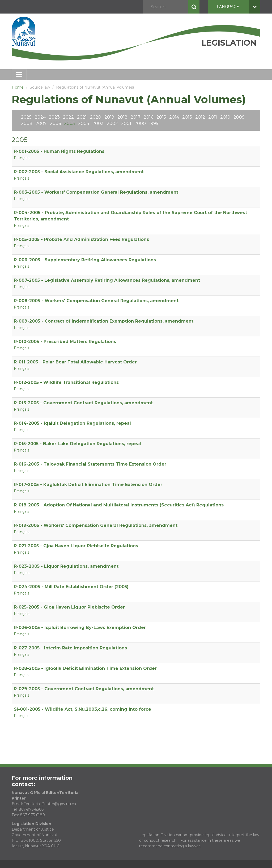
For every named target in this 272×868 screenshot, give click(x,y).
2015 (161, 117)
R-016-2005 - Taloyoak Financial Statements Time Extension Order (90, 464)
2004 (84, 123)
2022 (68, 117)
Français (22, 158)
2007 (41, 123)
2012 (200, 117)
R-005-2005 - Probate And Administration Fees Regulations (81, 239)
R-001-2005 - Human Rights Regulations (59, 151)
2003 (98, 123)
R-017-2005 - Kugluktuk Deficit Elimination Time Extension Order (88, 485)
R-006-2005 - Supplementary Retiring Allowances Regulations (85, 260)
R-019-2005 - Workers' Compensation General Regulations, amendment (96, 525)
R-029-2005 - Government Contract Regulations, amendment (84, 689)
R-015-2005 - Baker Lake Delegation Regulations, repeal (77, 444)
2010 (225, 117)
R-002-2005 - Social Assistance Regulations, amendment (79, 172)
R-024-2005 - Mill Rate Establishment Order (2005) (71, 587)
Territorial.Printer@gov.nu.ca (50, 804)
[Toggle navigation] (19, 75)
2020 (96, 117)
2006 (55, 123)
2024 (40, 117)
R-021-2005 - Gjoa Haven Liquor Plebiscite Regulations (76, 546)
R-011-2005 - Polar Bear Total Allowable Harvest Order (75, 362)
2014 (174, 117)
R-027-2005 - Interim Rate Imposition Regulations (70, 648)
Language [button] (239, 7)
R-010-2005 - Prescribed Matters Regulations (65, 342)
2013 (187, 117)
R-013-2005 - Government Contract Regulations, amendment (83, 403)
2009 (239, 117)
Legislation (229, 43)
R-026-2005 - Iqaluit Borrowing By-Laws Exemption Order (80, 628)
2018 (122, 117)
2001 (126, 123)
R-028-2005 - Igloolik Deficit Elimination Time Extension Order (85, 668)
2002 (112, 123)
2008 (27, 123)
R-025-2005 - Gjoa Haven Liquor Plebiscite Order (69, 607)
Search (194, 7)
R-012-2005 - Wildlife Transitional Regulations (66, 382)
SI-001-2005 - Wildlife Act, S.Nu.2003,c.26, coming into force (82, 709)
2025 (26, 117)
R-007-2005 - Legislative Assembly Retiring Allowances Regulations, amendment (107, 280)
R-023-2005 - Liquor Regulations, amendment (66, 566)
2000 (140, 123)
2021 (82, 117)
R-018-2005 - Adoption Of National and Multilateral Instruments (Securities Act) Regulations (119, 505)
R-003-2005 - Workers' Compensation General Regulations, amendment (96, 192)
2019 (109, 117)
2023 (54, 117)
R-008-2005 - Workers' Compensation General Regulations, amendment (96, 301)
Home (18, 87)
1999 (154, 123)
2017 (136, 117)
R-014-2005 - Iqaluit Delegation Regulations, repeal (72, 423)
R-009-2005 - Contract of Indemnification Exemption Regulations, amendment (104, 321)
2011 (213, 117)
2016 (148, 117)
